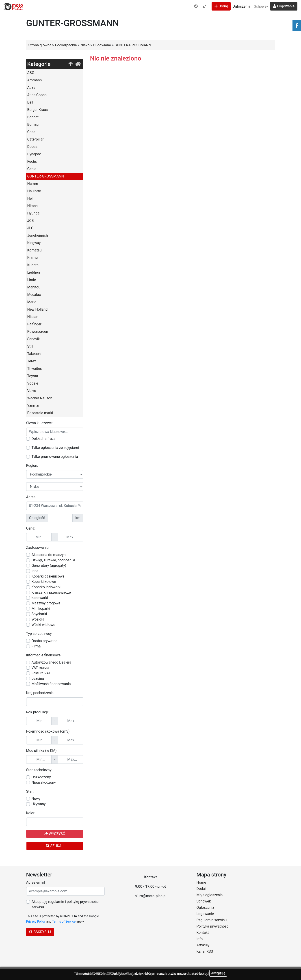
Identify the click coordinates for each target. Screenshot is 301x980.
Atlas (31, 88)
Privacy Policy (36, 922)
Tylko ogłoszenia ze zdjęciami (55, 448)
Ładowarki (40, 598)
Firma (36, 646)
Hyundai (34, 213)
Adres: (31, 497)
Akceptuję (218, 973)
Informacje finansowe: (44, 655)
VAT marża (40, 668)
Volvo (32, 391)
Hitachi (33, 206)
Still (30, 346)
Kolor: (31, 813)
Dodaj (221, 6)
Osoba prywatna (45, 641)
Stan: (30, 791)
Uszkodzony (41, 777)
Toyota (33, 376)
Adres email (36, 882)
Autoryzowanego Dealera (51, 662)
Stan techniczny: (39, 770)
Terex (32, 361)
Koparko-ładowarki (47, 587)
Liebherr (34, 272)
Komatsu (35, 250)
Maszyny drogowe (46, 603)
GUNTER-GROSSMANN (46, 176)
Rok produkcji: (37, 712)
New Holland (38, 309)
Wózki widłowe (43, 625)
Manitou (34, 287)
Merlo (32, 302)
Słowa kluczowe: (39, 423)
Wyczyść (55, 834)
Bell (30, 102)
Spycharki (39, 614)
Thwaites (35, 369)
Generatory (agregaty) (49, 566)
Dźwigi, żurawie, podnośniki (53, 560)
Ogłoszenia (241, 6)
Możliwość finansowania (51, 684)
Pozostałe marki (40, 413)
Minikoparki (41, 609)
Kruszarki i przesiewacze (51, 592)
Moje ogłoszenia (210, 895)
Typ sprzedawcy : (40, 634)
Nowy (36, 799)
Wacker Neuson (40, 398)
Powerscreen (38, 332)
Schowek (261, 6)
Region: (32, 466)
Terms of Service (64, 922)
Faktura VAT (41, 673)
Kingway (34, 243)
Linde (32, 280)
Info (200, 939)
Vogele (33, 383)
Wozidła (38, 619)
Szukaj (55, 846)
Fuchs (32, 161)
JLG (30, 228)
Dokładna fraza (44, 439)
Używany (39, 804)
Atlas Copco (37, 95)
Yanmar (34, 406)
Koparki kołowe (44, 582)
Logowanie (284, 6)
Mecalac (34, 295)
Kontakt (203, 933)
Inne (35, 571)
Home (201, 882)
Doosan (34, 147)
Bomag (33, 124)
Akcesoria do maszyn (49, 555)
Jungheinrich (38, 235)
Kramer (33, 258)
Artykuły (203, 945)
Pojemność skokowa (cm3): (48, 731)
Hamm (33, 184)
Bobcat (33, 117)
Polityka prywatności (213, 926)
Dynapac (34, 154)
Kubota (33, 265)
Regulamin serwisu (212, 920)
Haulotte (34, 191)
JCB (31, 221)
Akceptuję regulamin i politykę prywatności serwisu (66, 904)
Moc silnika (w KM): (42, 751)
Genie (32, 169)
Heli (30, 198)
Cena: (31, 528)
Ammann (35, 80)
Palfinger (34, 324)
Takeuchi (35, 354)
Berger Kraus (38, 110)
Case (31, 132)
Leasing (38, 678)
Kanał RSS (205, 951)
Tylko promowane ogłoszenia (55, 457)
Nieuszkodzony (44, 782)
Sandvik (34, 339)
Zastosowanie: (38, 548)
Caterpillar (36, 139)
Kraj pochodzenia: (40, 693)
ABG (31, 73)
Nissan (33, 317)
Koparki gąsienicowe (48, 576)
